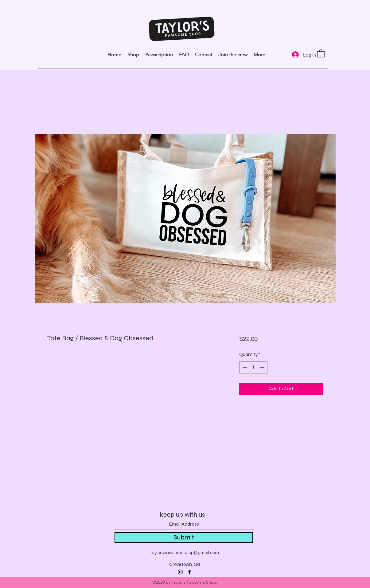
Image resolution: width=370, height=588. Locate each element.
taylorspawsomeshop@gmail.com (184, 553)
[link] (321, 53)
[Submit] (184, 537)
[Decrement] (244, 367)
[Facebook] (189, 572)
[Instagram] (180, 572)
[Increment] (263, 367)
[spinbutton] (253, 367)
